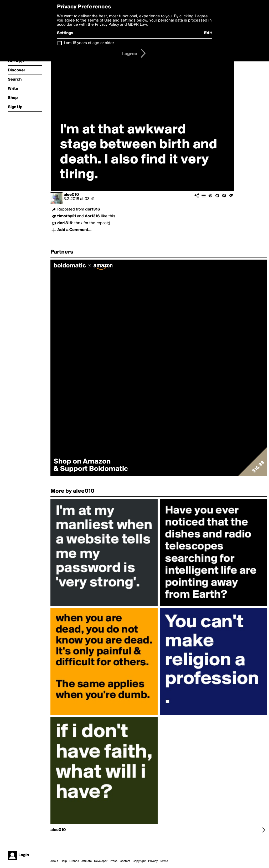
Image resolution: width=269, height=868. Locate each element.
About (54, 861)
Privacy (153, 861)
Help (64, 861)
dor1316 (93, 209)
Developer (101, 861)
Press (114, 861)
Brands (74, 861)
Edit (208, 33)
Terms (164, 861)
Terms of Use (100, 20)
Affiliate (87, 861)
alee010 (71, 195)
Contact (125, 861)
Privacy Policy (107, 25)
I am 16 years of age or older (89, 43)
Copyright (139, 861)
